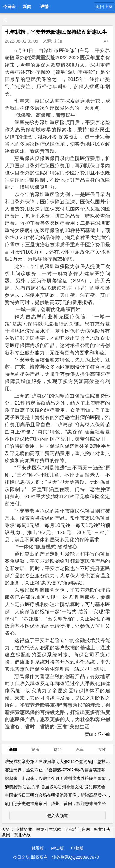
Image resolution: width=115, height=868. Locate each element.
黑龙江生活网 (49, 829)
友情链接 (24, 829)
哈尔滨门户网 (77, 829)
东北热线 (22, 835)
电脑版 (77, 848)
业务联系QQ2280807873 (76, 857)
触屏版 (38, 848)
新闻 (27, 7)
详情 (45, 7)
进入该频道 (57, 816)
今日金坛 (9, 8)
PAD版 (57, 848)
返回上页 (104, 7)
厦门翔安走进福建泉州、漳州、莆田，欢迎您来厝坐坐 (55, 804)
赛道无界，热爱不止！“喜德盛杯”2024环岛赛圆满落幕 (55, 770)
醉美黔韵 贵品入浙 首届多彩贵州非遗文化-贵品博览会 (55, 787)
